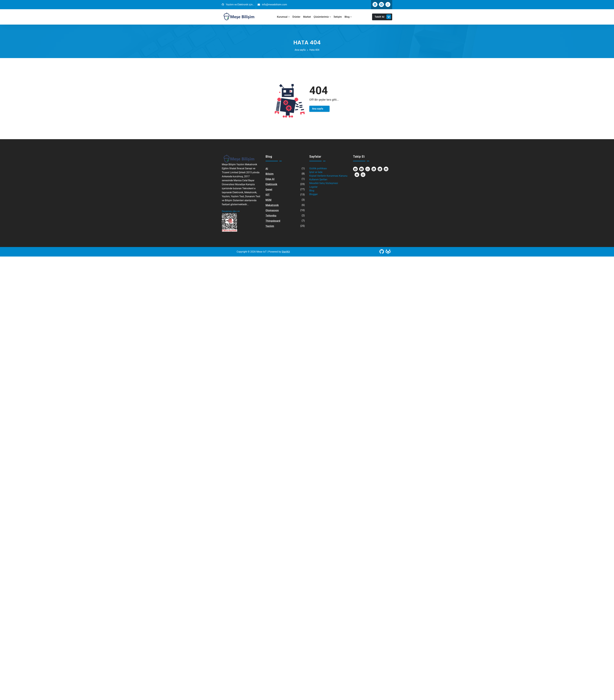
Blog (312, 191)
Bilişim (270, 174)
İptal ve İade (316, 172)
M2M (269, 200)
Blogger (314, 194)
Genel (269, 189)
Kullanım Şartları (318, 179)
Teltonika (271, 216)
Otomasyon (272, 210)
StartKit (286, 252)
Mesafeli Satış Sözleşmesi (324, 183)
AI (267, 169)
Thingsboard (273, 221)
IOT (268, 195)
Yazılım (270, 226)
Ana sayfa (300, 50)
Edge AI (270, 179)
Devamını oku (231, 211)
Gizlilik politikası (318, 168)
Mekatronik (272, 205)
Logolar (313, 187)
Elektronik (271, 184)
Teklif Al (383, 17)
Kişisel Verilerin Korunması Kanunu (328, 176)
